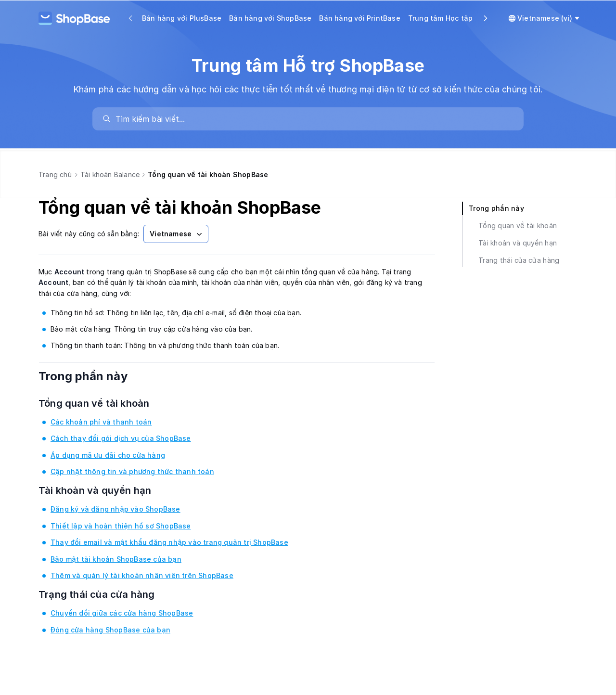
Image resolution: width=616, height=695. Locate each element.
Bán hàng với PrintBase (359, 18)
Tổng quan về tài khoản (106, 403)
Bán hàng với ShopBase (270, 18)
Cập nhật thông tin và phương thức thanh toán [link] (132, 471)
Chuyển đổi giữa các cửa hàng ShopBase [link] (122, 613)
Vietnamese (177, 234)
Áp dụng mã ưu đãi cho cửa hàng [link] (108, 455)
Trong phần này (96, 376)
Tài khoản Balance (110, 174)
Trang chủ (55, 174)
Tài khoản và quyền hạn (107, 490)
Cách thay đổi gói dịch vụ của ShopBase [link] (121, 438)
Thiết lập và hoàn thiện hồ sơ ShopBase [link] (121, 526)
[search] (313, 119)
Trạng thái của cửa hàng (109, 594)
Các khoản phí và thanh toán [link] (101, 422)
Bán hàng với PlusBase (182, 18)
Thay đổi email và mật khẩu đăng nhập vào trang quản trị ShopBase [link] (169, 542)
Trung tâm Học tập (440, 18)
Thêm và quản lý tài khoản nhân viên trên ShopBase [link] (142, 575)
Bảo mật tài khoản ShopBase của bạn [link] (116, 559)
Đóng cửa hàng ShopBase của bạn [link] (110, 630)
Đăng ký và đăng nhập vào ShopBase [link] (115, 509)
